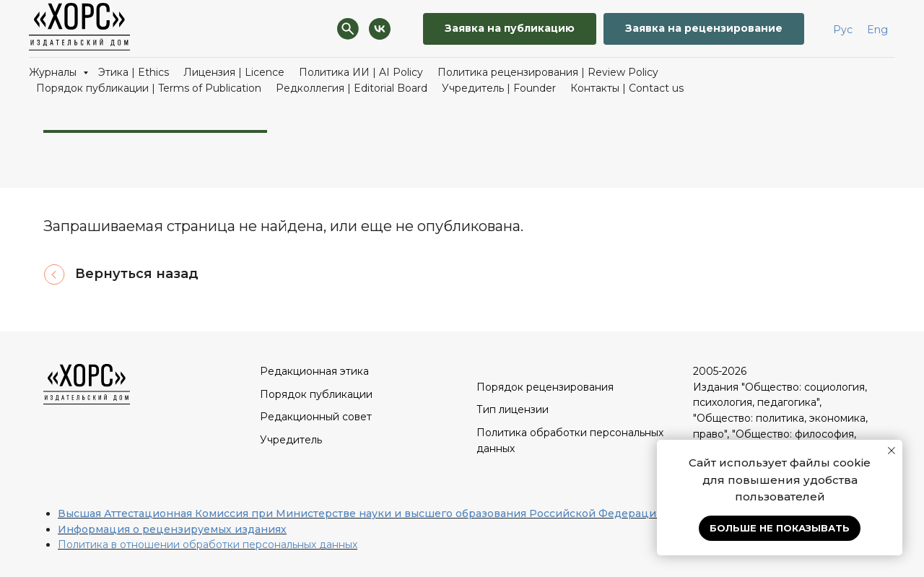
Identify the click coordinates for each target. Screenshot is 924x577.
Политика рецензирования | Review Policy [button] (548, 72)
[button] (510, 29)
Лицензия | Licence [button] (234, 72)
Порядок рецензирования (545, 387)
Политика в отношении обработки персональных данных (208, 545)
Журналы (54, 72)
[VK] (380, 29)
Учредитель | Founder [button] (499, 88)
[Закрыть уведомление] (892, 451)
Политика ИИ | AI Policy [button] (361, 72)
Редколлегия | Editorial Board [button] (352, 88)
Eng (877, 30)
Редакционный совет (316, 417)
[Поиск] (348, 29)
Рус (843, 30)
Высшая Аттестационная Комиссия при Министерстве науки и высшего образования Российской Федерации (361, 513)
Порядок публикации (316, 394)
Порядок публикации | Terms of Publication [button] (149, 88)
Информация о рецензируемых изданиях (172, 529)
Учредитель (291, 440)
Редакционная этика (314, 371)
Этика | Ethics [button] (134, 72)
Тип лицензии (513, 409)
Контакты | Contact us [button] (627, 88)
